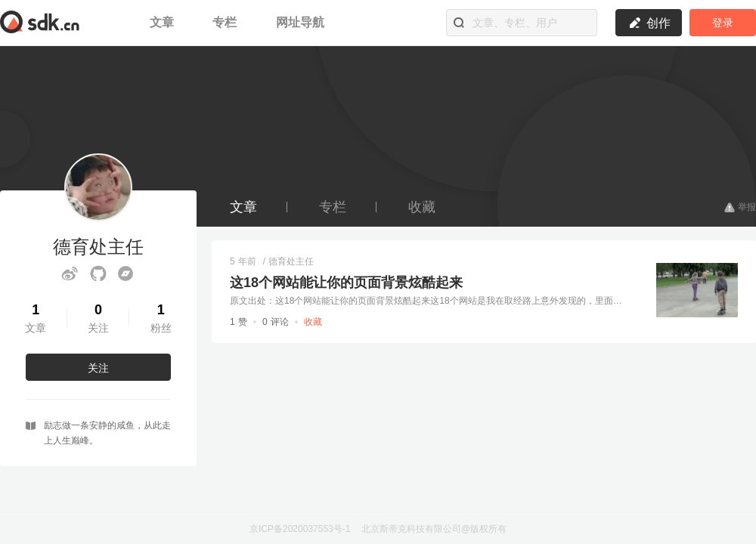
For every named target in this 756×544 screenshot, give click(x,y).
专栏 (226, 22)
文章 (164, 22)
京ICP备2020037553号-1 (300, 529)
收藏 (422, 207)
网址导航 (300, 22)
